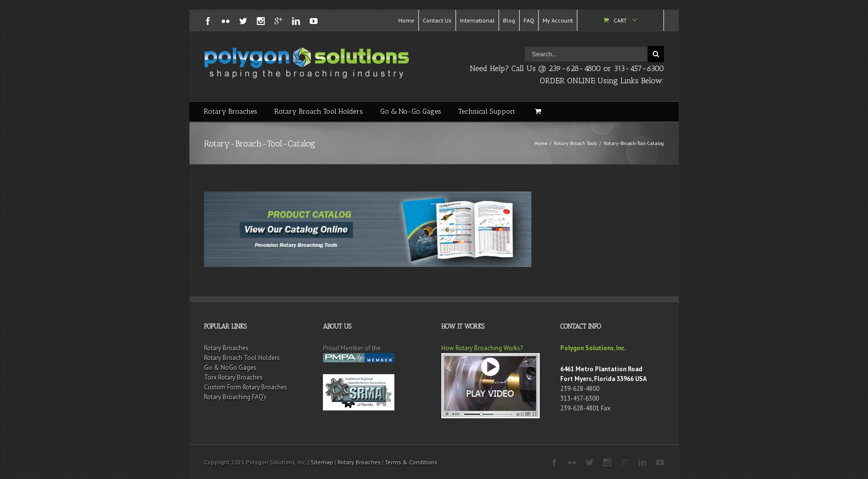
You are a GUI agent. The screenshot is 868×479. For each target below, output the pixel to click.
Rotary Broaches (231, 111)
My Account (558, 20)
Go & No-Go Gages (411, 111)
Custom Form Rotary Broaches (246, 387)
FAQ (529, 20)
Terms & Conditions (411, 462)
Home (406, 20)
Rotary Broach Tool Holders (319, 111)
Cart (620, 20)
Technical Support (487, 111)
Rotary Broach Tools (575, 143)
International (477, 20)
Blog (509, 20)
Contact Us (437, 20)
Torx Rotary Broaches (233, 377)
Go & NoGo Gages (230, 368)
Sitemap (322, 462)
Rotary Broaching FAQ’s (235, 397)
